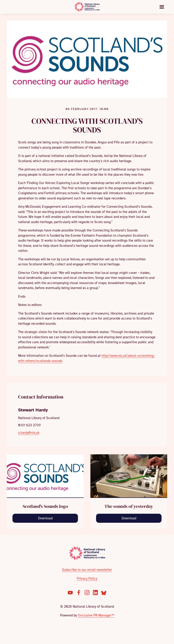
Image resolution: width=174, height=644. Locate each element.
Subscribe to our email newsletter (87, 570)
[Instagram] (87, 593)
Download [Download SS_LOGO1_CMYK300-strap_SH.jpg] (45, 518)
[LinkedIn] (95, 593)
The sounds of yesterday (129, 506)
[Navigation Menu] (162, 7)
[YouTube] (70, 593)
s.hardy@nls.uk (29, 433)
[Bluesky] (104, 593)
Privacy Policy (87, 579)
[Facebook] (79, 593)
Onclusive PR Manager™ (96, 615)
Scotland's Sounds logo (45, 506)
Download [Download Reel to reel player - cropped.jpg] (129, 518)
